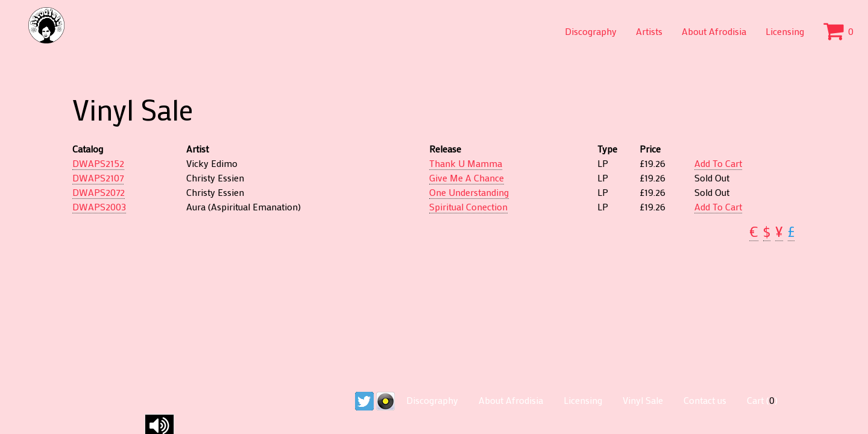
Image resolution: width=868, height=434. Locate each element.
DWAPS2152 (98, 163)
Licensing (785, 31)
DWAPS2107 (98, 178)
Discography (591, 31)
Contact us (705, 400)
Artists (649, 31)
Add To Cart (718, 163)
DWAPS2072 (99, 192)
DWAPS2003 (99, 206)
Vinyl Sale (643, 400)
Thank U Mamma (466, 163)
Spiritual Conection (468, 206)
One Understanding (469, 192)
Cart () (762, 400)
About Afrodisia (714, 31)
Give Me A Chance (467, 178)
